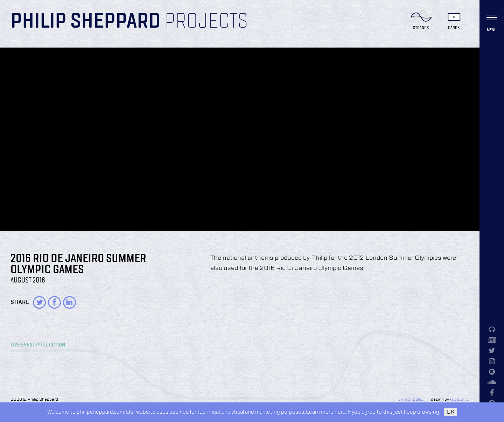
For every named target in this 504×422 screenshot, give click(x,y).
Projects (206, 22)
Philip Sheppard (86, 22)
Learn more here (326, 412)
